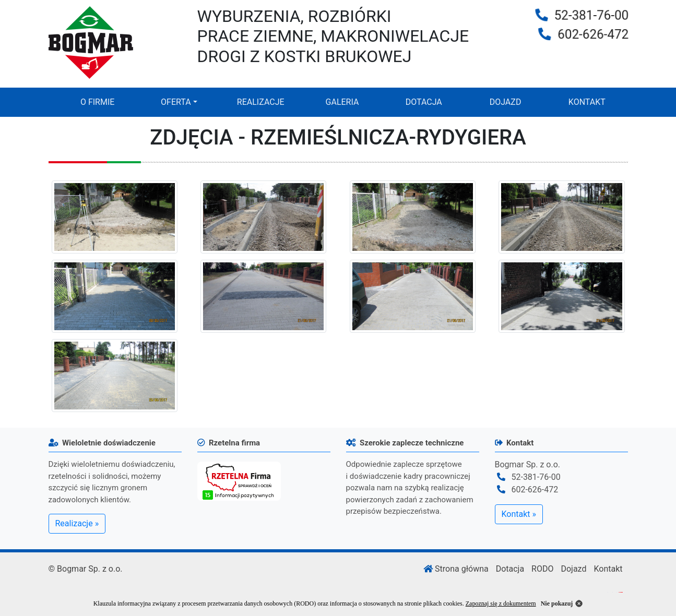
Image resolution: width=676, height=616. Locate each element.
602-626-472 (594, 35)
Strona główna (456, 569)
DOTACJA (424, 102)
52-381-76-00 (592, 15)
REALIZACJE (261, 102)
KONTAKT (587, 102)
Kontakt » (519, 514)
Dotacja (510, 569)
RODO (542, 569)
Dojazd (573, 569)
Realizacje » (77, 523)
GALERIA (342, 102)
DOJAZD (506, 102)
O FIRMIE (97, 102)
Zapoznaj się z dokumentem (501, 603)
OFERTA (176, 102)
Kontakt (608, 569)
